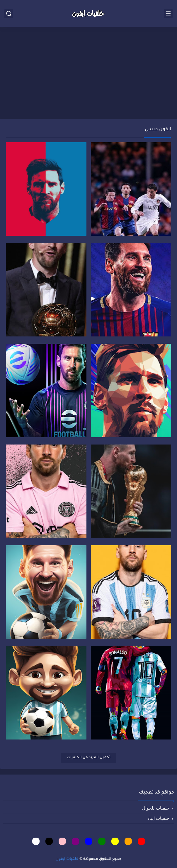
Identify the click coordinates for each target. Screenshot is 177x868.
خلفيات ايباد (158, 818)
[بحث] (9, 14)
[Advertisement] (88, 74)
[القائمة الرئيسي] (168, 14)
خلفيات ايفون (67, 859)
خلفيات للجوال (156, 808)
